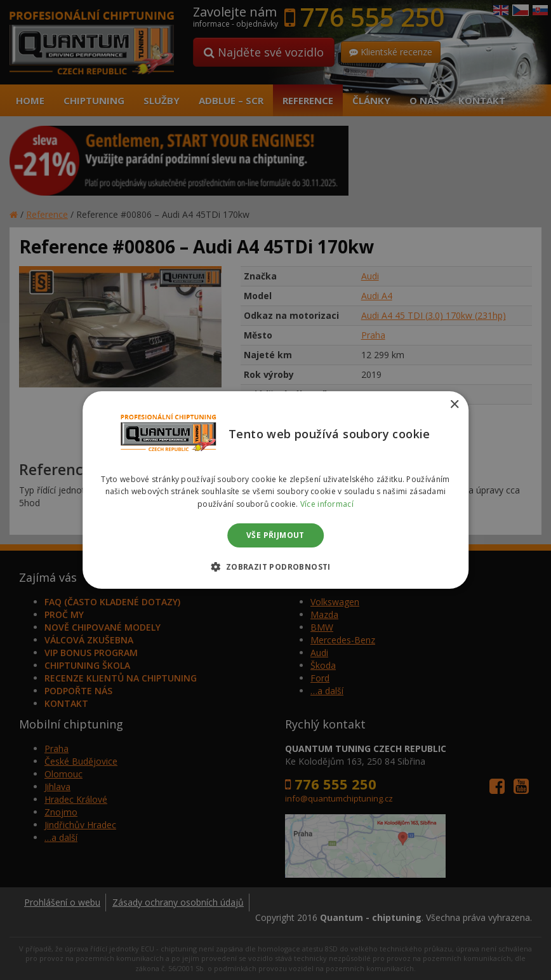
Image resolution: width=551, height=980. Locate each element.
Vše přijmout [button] (275, 535)
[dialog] (275, 490)
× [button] (454, 405)
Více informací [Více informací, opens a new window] (327, 504)
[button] (275, 567)
